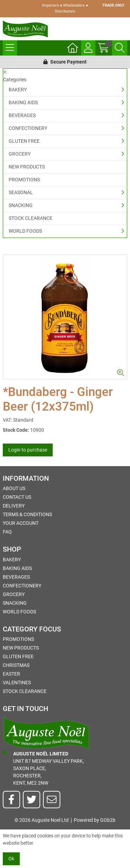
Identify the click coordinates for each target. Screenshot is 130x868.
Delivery (14, 506)
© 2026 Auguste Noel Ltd (42, 820)
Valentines (17, 683)
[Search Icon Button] (120, 48)
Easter (11, 674)
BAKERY (18, 90)
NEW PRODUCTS (27, 167)
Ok (11, 859)
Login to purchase (28, 450)
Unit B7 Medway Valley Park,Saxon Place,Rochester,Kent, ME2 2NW (43, 768)
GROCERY (20, 154)
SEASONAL (21, 192)
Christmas (16, 665)
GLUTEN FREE (24, 141)
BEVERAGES (22, 115)
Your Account (21, 523)
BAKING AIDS (23, 102)
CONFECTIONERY (28, 128)
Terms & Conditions (27, 514)
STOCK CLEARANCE (31, 218)
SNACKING (21, 205)
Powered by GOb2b (95, 820)
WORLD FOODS (25, 231)
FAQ (7, 532)
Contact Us (17, 497)
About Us (14, 488)
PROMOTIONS (24, 180)
